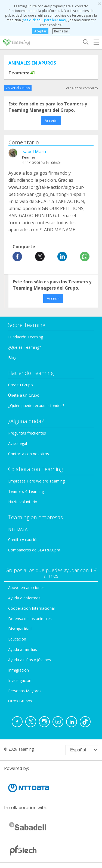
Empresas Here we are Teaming (36, 481)
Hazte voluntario (23, 502)
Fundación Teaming (26, 337)
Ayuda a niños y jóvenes (30, 660)
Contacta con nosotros (29, 454)
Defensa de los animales (30, 619)
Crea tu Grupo (21, 385)
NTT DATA (18, 529)
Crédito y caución (23, 540)
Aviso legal (18, 443)
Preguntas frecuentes (27, 433)
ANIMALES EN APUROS (32, 63)
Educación (17, 639)
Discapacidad (20, 629)
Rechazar (61, 31)
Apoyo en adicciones (26, 588)
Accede (51, 121)
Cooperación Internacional (31, 608)
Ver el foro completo (82, 88)
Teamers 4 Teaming (26, 491)
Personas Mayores (25, 691)
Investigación (20, 680)
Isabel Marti (34, 151)
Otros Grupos (20, 701)
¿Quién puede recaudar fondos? (36, 406)
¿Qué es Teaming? (24, 347)
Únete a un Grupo (24, 395)
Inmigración (18, 670)
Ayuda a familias (23, 649)
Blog (12, 358)
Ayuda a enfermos (24, 598)
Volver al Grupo (18, 88)
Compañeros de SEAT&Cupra (34, 550)
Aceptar (40, 31)
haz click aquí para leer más (44, 20)
